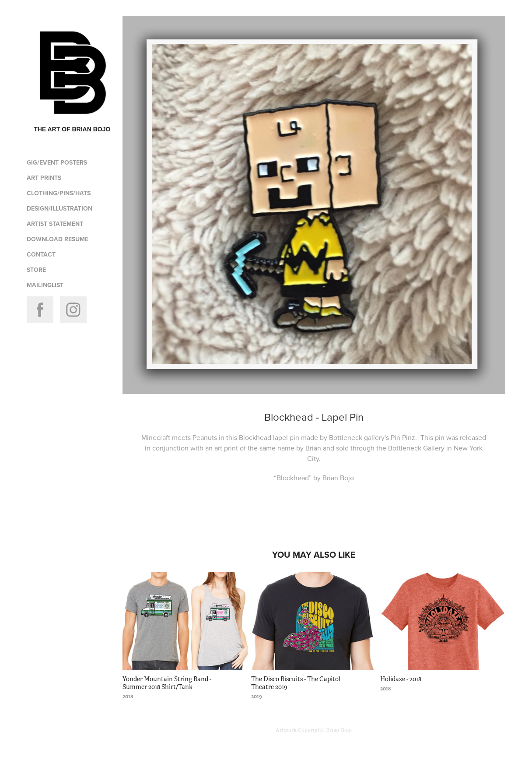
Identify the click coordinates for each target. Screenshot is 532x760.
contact (41, 254)
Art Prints (44, 178)
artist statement (55, 224)
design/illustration (59, 208)
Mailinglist (45, 285)
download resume (58, 239)
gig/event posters (57, 162)
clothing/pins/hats (59, 193)
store (36, 270)
